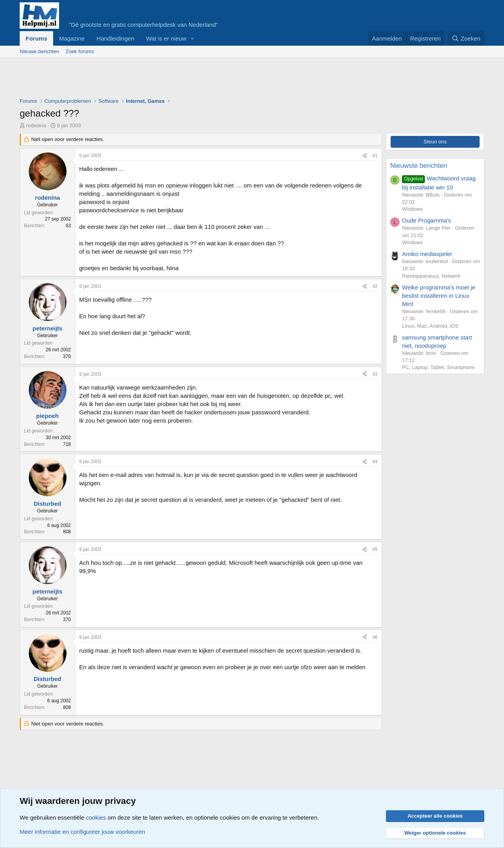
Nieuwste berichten (419, 166)
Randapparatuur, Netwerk (431, 276)
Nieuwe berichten (39, 51)
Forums (36, 38)
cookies (96, 817)
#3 (375, 374)
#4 (375, 462)
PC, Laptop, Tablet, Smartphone (438, 367)
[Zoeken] (466, 38)
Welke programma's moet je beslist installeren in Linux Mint (439, 296)
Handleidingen (115, 38)
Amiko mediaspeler (427, 254)
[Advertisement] (163, 80)
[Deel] (365, 156)
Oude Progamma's (427, 220)
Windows (412, 209)
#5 (375, 549)
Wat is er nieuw (166, 38)
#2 (375, 286)
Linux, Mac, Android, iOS (430, 326)
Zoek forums (80, 51)
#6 (375, 637)
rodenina (36, 125)
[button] (193, 38)
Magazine (72, 38)
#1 (375, 156)
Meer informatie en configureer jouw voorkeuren (82, 832)
